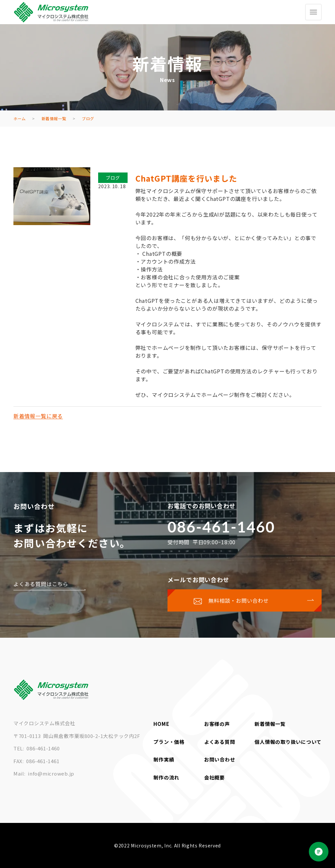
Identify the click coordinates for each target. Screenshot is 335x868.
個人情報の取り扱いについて (288, 742)
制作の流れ (166, 777)
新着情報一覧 (270, 724)
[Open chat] (319, 852)
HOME (161, 724)
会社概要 (214, 777)
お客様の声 (217, 724)
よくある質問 (220, 742)
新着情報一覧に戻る (38, 416)
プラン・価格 (169, 742)
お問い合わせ (220, 759)
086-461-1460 (221, 527)
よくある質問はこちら (41, 584)
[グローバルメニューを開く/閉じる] (313, 12)
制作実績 (164, 759)
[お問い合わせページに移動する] (245, 600)
